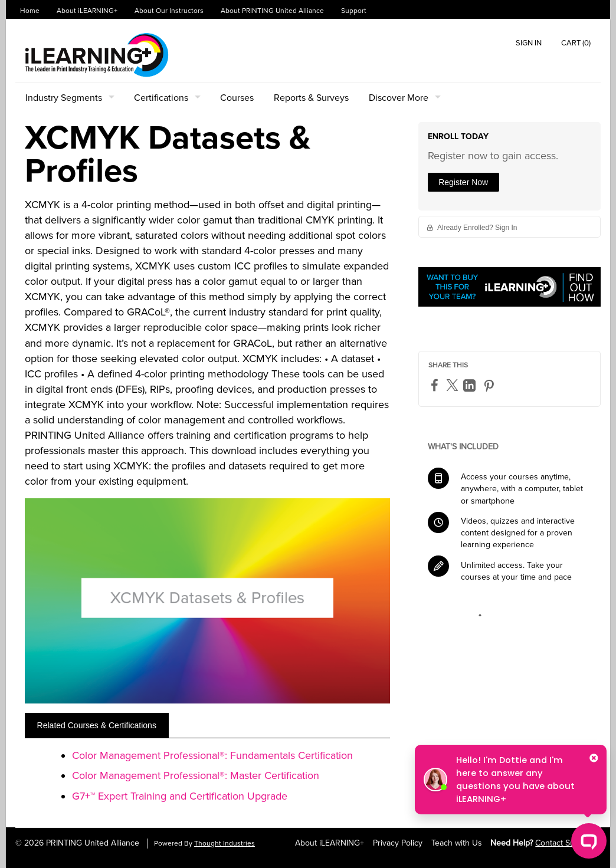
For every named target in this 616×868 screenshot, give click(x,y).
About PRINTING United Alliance (272, 11)
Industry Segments (64, 98)
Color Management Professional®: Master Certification (196, 775)
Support (354, 11)
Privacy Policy (398, 843)
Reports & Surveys (311, 98)
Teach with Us (457, 843)
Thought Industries (225, 844)
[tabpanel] (207, 780)
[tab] (97, 725)
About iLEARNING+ (87, 11)
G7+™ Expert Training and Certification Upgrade (180, 796)
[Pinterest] (490, 385)
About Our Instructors (169, 11)
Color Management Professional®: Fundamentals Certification (212, 755)
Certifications (161, 98)
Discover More (399, 98)
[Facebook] (436, 385)
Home (30, 11)
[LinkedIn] (471, 385)
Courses (237, 98)
